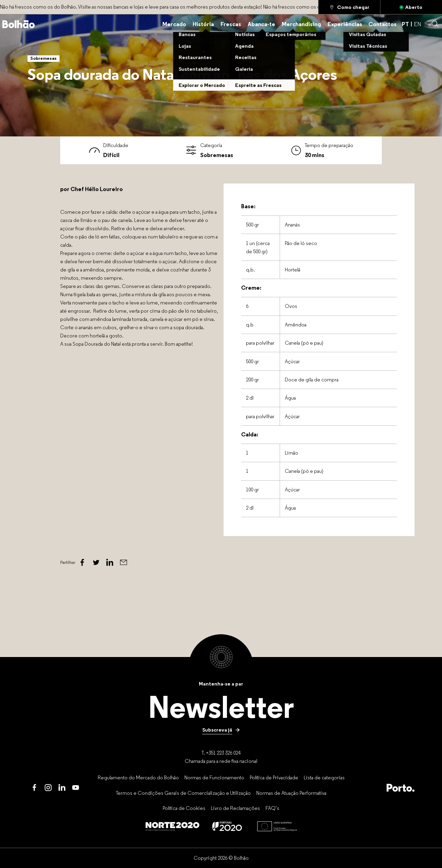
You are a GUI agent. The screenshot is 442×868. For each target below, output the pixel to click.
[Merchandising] (301, 24)
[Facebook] (82, 563)
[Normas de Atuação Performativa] (291, 793)
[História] (203, 24)
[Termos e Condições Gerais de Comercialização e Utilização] (183, 793)
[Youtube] (76, 788)
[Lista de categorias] (324, 777)
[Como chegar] (349, 7)
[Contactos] (382, 24)
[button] (435, 24)
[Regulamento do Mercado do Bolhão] (138, 777)
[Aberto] (411, 7)
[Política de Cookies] (184, 808)
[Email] (123, 563)
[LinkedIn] (62, 788)
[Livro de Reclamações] (235, 808)
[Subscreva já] (221, 730)
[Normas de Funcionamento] (214, 777)
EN (417, 24)
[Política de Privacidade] (274, 777)
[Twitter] (96, 563)
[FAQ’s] (272, 808)
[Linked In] (110, 563)
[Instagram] (48, 788)
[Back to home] (19, 24)
